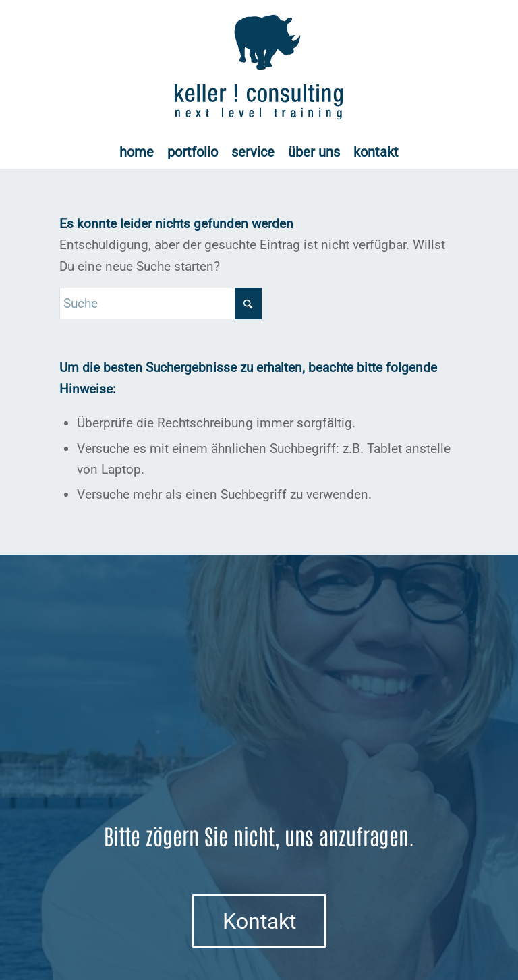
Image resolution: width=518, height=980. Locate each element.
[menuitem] (137, 152)
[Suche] (161, 303)
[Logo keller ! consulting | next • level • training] (259, 67)
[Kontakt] (259, 921)
